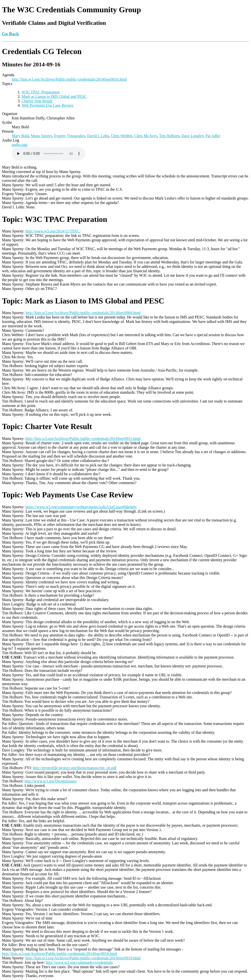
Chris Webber (122, 136)
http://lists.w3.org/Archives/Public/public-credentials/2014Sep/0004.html (83, 313)
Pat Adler (213, 136)
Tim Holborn (169, 136)
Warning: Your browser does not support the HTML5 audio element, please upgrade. (49, 154)
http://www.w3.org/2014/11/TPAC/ (53, 231)
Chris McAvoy (146, 136)
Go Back (10, 34)
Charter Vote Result (37, 101)
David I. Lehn (98, 136)
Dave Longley (192, 136)
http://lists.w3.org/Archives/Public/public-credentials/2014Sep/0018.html (59, 954)
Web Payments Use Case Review (48, 105)
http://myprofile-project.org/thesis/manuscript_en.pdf (75, 768)
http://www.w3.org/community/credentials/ (80, 962)
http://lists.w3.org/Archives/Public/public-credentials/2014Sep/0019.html (83, 958)
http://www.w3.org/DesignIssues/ (51, 781)
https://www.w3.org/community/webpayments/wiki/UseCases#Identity (81, 507)
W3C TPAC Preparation (41, 92)
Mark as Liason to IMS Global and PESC (54, 96)
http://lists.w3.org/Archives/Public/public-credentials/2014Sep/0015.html (83, 439)
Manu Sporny (42, 136)
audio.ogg (20, 145)
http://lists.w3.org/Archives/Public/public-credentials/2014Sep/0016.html (69, 79)
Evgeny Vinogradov (69, 136)
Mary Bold (20, 136)
